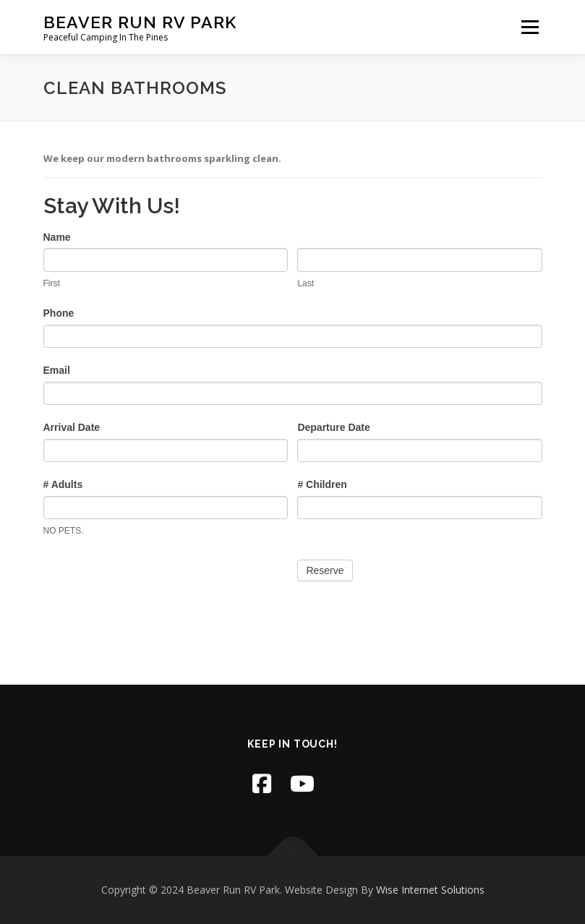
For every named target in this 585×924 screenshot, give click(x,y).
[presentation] (153, 581)
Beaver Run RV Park (140, 22)
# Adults (63, 484)
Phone (59, 313)
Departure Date (333, 427)
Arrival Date (72, 427)
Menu (530, 27)
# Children (322, 484)
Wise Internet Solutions (430, 890)
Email (57, 370)
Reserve (325, 570)
